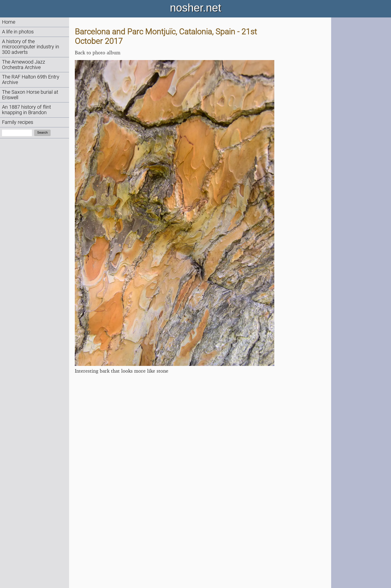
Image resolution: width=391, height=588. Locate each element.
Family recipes (18, 122)
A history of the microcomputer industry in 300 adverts (31, 47)
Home (9, 22)
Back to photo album (98, 52)
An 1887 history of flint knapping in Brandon (26, 110)
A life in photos (18, 32)
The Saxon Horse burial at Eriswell (30, 95)
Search (42, 132)
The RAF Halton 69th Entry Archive (31, 80)
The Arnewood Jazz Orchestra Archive (24, 65)
